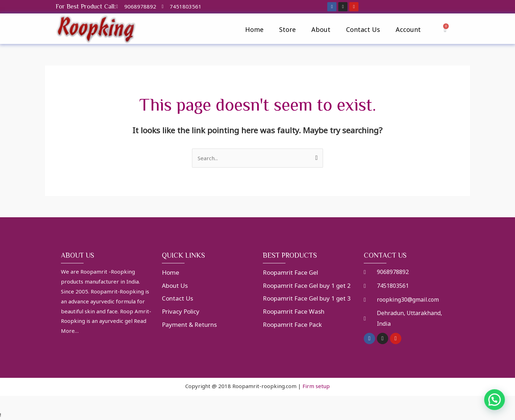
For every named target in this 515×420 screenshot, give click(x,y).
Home (254, 29)
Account (408, 29)
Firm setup (316, 386)
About (321, 29)
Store (287, 29)
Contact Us (363, 29)
